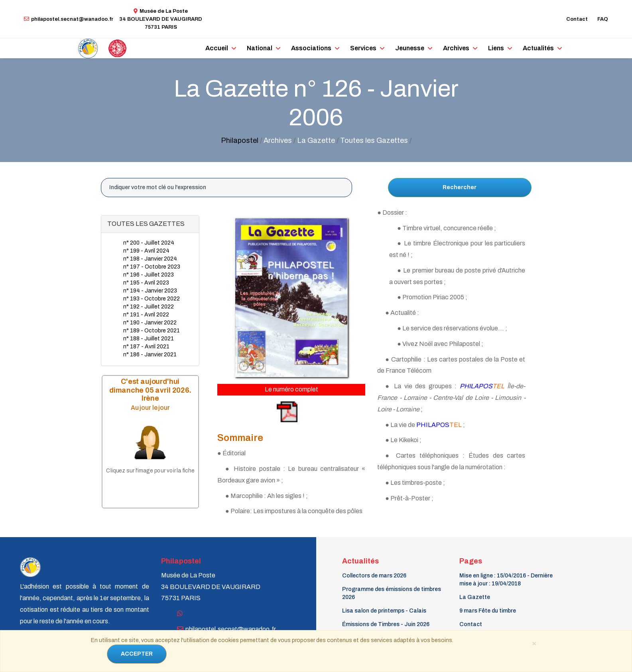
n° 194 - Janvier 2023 (150, 291)
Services (363, 48)
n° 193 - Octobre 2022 (152, 299)
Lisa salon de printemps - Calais (384, 611)
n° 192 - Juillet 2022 (149, 307)
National (260, 48)
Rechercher (460, 187)
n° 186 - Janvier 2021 (150, 355)
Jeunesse (410, 48)
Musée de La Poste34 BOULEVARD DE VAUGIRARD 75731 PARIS (161, 19)
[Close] (534, 643)
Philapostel (240, 140)
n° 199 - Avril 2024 (146, 251)
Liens (496, 48)
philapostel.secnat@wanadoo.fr (69, 19)
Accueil (217, 48)
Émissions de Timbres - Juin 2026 (386, 624)
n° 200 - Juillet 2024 (149, 243)
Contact (577, 19)
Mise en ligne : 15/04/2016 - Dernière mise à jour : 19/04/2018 (506, 580)
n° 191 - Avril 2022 (146, 315)
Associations (311, 48)
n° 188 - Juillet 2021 (149, 339)
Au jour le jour (150, 407)
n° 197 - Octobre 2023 (152, 267)
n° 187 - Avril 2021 (146, 347)
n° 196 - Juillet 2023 (149, 275)
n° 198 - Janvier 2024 (150, 259)
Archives (456, 48)
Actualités (538, 48)
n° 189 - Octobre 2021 (152, 331)
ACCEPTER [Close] (137, 654)
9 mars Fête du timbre (488, 611)
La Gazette (475, 597)
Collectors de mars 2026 (374, 576)
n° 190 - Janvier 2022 (150, 323)
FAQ (603, 19)
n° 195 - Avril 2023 (146, 283)
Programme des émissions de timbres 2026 (392, 593)
